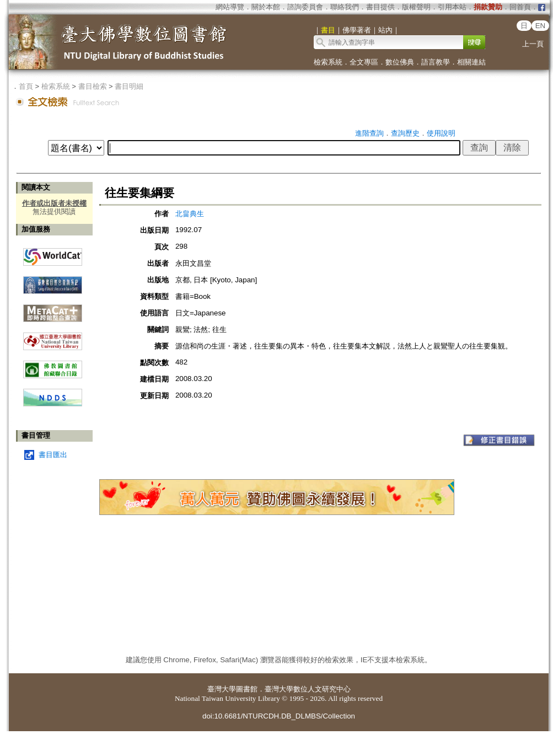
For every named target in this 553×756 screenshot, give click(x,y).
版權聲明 (416, 7)
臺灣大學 (222, 689)
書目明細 (129, 86)
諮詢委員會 (305, 7)
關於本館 (266, 7)
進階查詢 (369, 133)
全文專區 (364, 62)
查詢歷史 (405, 133)
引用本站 (452, 7)
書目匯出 (53, 455)
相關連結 (471, 62)
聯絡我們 (345, 7)
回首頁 (520, 7)
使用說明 (441, 133)
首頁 (26, 86)
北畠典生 (190, 214)
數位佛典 (400, 62)
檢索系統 (328, 62)
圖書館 (247, 689)
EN (541, 26)
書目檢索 (93, 86)
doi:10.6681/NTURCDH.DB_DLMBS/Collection (279, 716)
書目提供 (380, 7)
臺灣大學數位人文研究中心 (308, 689)
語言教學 (436, 62)
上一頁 (533, 44)
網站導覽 (230, 7)
